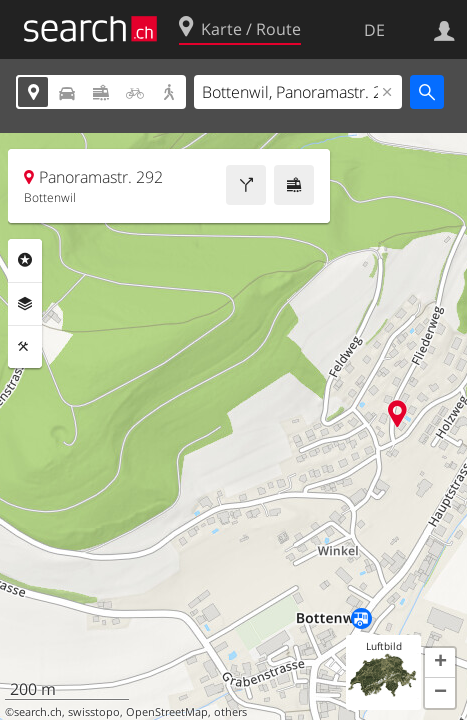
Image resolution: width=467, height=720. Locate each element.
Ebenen (25, 304)
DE (374, 30)
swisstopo (94, 712)
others (230, 712)
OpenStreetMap (167, 712)
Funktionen (25, 347)
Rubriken (25, 260)
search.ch (38, 712)
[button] (440, 663)
